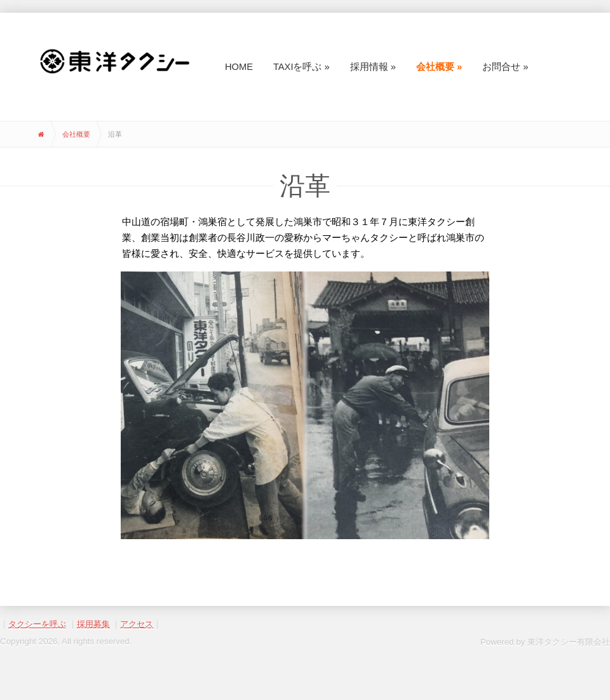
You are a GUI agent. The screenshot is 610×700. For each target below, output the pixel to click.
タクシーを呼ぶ (37, 624)
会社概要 (76, 134)
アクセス (137, 624)
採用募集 (93, 624)
